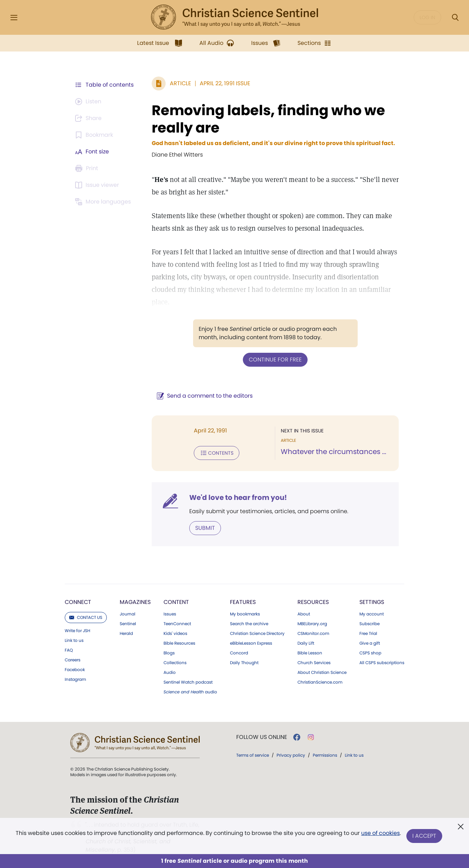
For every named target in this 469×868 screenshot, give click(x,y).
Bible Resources (179, 643)
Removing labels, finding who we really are (268, 119)
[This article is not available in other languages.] (104, 202)
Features (243, 602)
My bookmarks (245, 614)
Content (176, 602)
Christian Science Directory (257, 634)
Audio (170, 672)
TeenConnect (177, 624)
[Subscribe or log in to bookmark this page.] (95, 135)
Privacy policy (291, 755)
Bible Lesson (310, 653)
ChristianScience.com (320, 682)
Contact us (86, 617)
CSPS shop (370, 653)
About (304, 614)
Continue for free (275, 360)
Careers (73, 660)
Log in (427, 17)
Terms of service (253, 755)
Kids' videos (175, 634)
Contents (217, 453)
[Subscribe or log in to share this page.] (89, 118)
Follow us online (262, 737)
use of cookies (380, 833)
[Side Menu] (14, 18)
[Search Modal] (455, 18)
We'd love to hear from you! (238, 497)
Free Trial (368, 634)
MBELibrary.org (312, 624)
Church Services (314, 663)
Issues (170, 614)
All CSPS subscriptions (382, 663)
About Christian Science (322, 672)
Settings (372, 602)
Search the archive (249, 624)
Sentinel (128, 624)
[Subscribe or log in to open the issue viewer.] (98, 185)
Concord (239, 653)
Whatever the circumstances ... (333, 452)
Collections (175, 663)
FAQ (69, 650)
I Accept (424, 836)
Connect (78, 602)
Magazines (135, 602)
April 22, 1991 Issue (225, 83)
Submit (205, 528)
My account (372, 614)
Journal (128, 614)
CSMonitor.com (313, 634)
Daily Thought (244, 663)
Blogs (169, 653)
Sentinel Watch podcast (188, 682)
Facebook (75, 670)
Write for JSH (77, 631)
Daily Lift (306, 643)
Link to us (74, 640)
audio (190, 692)
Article (180, 83)
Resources (313, 602)
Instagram (75, 679)
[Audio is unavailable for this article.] (89, 102)
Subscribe (369, 624)
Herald (126, 634)
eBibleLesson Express (251, 643)
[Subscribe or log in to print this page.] (88, 168)
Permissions (325, 755)
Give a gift (370, 643)
